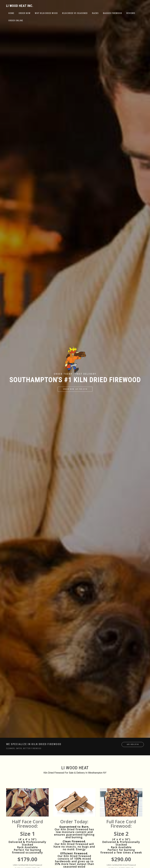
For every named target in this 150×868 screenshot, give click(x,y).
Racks (95, 13)
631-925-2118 (133, 744)
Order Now (25, 13)
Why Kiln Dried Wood (46, 13)
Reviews (131, 13)
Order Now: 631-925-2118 (75, 389)
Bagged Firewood (112, 13)
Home (11, 13)
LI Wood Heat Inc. (20, 6)
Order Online (16, 21)
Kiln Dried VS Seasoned (75, 13)
